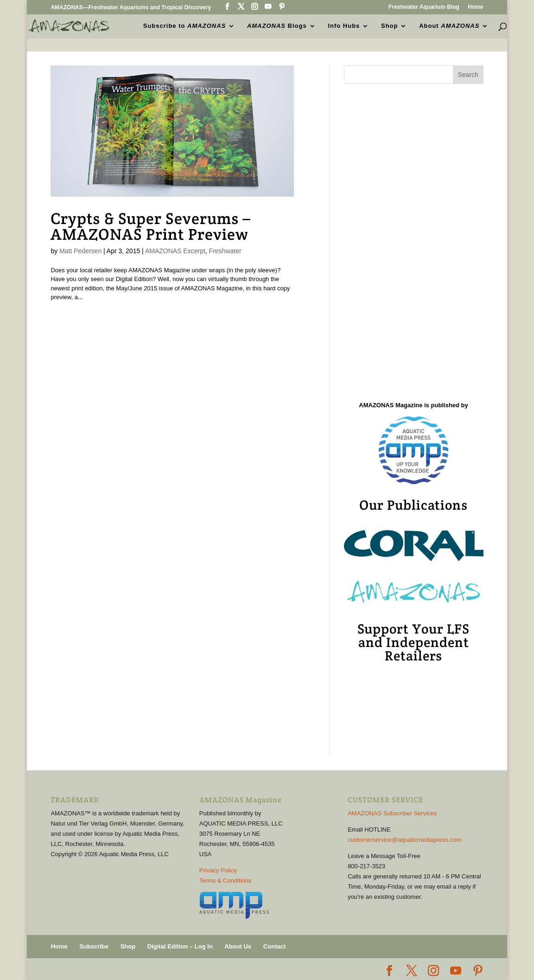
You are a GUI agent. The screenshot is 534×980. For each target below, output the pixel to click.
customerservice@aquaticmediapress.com (404, 840)
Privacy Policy (218, 870)
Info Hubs (344, 26)
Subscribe (94, 946)
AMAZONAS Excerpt (175, 251)
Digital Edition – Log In (180, 946)
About (449, 26)
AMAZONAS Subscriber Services (392, 813)
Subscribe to (184, 26)
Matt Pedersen (80, 251)
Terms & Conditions (226, 881)
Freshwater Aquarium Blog (424, 7)
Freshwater (225, 251)
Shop (390, 26)
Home (475, 7)
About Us (238, 946)
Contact (274, 946)
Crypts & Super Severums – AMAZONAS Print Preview (151, 226)
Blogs (277, 26)
